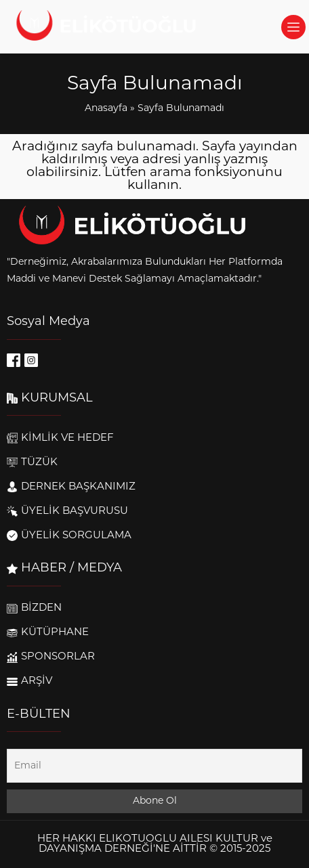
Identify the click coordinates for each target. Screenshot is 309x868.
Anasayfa (106, 109)
